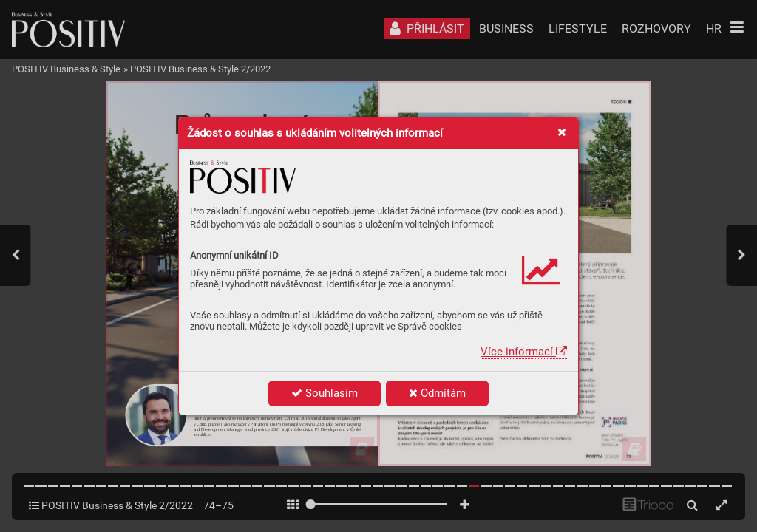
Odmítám (437, 393)
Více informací (524, 352)
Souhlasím (325, 393)
